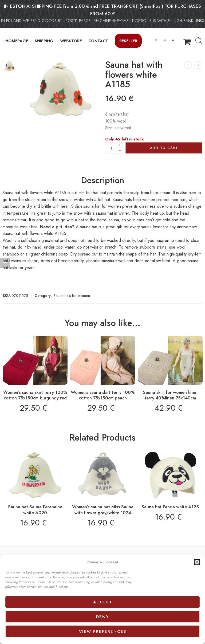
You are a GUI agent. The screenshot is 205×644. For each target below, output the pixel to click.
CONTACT (98, 41)
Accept (103, 602)
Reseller (128, 41)
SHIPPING (44, 41)
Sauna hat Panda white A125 (170, 507)
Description (103, 180)
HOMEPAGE (17, 41)
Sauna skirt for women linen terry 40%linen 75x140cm (170, 395)
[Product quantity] (111, 148)
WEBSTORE (71, 41)
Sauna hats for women (72, 295)
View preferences (103, 631)
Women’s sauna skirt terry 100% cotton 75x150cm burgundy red (35, 395)
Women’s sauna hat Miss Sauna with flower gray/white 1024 (103, 510)
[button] (197, 562)
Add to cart (164, 148)
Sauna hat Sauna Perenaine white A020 (35, 510)
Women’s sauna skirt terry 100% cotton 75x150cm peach (103, 395)
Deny (102, 617)
